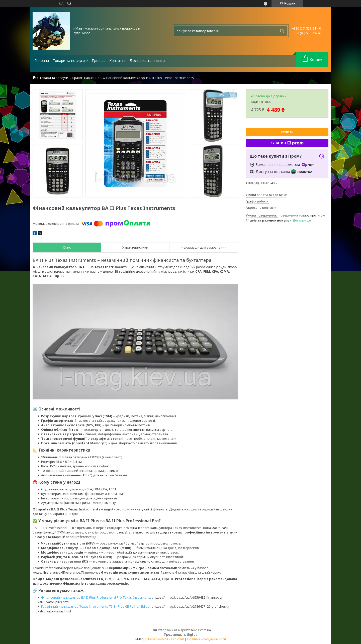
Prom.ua (205, 630)
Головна (42, 61)
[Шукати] (282, 31)
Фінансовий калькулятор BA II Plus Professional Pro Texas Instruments (96, 597)
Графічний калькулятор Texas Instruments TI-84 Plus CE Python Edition (96, 606)
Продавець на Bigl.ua (181, 634)
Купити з (287, 143)
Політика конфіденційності (207, 639)
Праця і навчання (86, 78)
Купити (287, 132)
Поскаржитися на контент (165, 639)
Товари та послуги (69, 61)
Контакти (117, 61)
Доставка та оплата (147, 61)
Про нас (99, 61)
